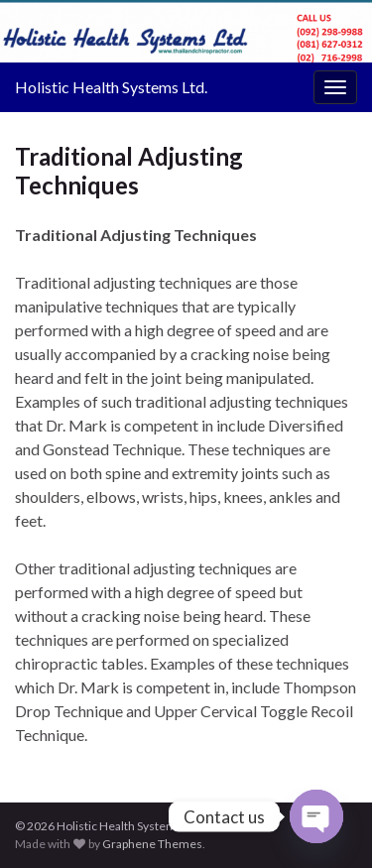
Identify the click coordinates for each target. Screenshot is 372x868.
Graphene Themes (152, 844)
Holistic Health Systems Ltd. (111, 87)
